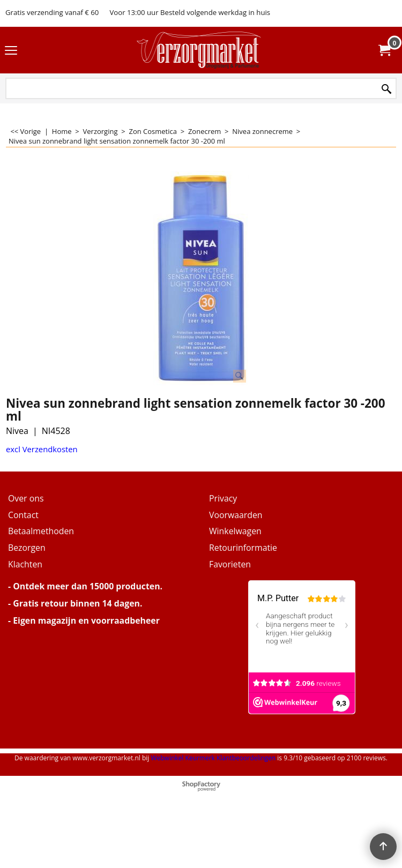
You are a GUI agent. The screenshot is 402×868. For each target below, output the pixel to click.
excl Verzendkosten (42, 449)
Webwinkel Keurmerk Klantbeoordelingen (213, 758)
